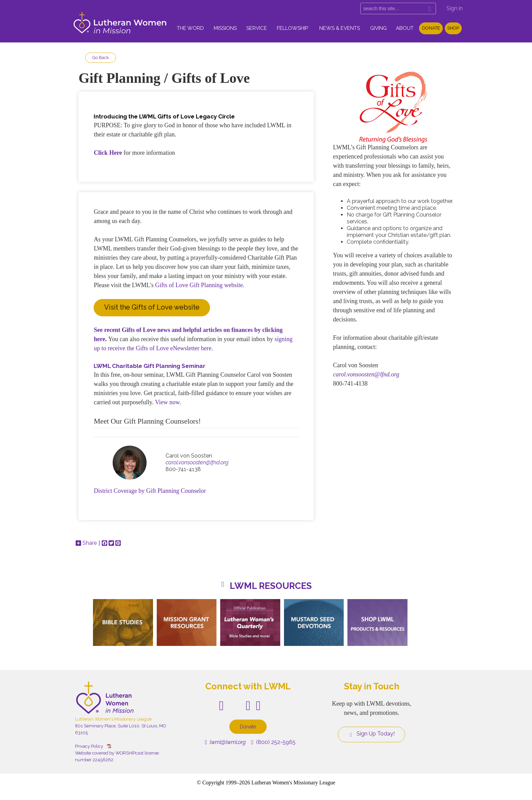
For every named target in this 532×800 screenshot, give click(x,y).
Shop (453, 28)
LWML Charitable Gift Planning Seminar (149, 366)
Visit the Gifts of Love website (152, 307)
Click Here (108, 153)
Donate (431, 28)
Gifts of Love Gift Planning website (199, 285)
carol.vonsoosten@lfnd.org (197, 462)
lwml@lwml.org (225, 742)
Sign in (455, 8)
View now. (168, 402)
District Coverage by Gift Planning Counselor (150, 491)
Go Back (101, 58)
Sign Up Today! (372, 734)
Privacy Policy (89, 746)
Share (86, 543)
